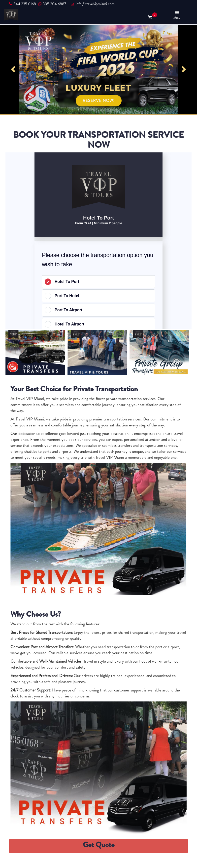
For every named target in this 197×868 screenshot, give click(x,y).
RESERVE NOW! (99, 101)
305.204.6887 (52, 4)
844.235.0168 (23, 4)
